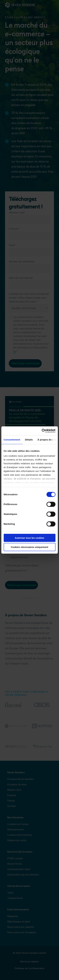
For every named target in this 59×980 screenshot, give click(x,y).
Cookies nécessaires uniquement (30, 547)
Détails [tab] (29, 440)
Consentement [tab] (12, 440)
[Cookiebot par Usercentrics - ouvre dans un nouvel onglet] (42, 431)
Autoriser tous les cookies (30, 538)
